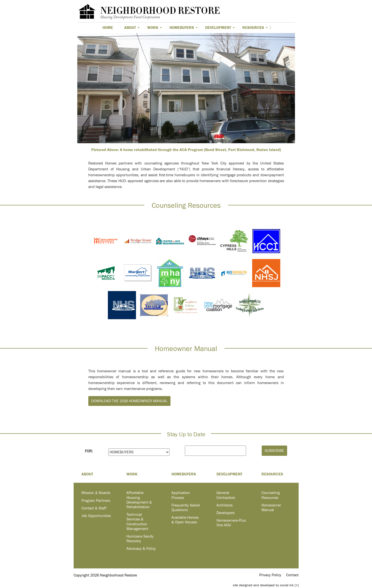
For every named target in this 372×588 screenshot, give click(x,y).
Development (220, 28)
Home (108, 28)
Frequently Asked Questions (186, 508)
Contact (292, 575)
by (263, 585)
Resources (255, 28)
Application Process (181, 495)
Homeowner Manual (271, 508)
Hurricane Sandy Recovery (140, 539)
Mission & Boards (96, 493)
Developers (225, 513)
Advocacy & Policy (141, 549)
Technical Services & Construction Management (137, 522)
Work (155, 28)
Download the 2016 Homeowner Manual (129, 401)
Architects (225, 505)
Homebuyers (184, 28)
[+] (297, 585)
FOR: (89, 451)
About (132, 28)
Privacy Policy (270, 575)
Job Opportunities (96, 516)
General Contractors (226, 495)
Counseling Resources (271, 495)
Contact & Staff (94, 508)
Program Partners (96, 501)
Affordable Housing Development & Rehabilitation (139, 500)
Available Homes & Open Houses (185, 520)
